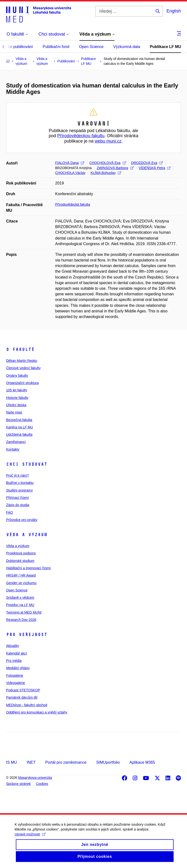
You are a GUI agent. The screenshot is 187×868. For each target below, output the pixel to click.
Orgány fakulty (17, 376)
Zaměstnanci (16, 442)
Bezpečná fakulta (19, 420)
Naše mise (14, 412)
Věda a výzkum (27, 535)
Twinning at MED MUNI (24, 612)
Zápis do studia (18, 505)
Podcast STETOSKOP (23, 690)
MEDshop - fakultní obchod (27, 705)
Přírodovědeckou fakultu (81, 136)
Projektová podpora (21, 553)
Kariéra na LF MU (19, 427)
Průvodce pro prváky (22, 520)
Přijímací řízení (17, 498)
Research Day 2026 (21, 620)
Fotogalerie (15, 675)
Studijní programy (19, 490)
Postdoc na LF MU (20, 605)
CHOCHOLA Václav (70, 173)
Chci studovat (27, 464)
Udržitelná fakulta (19, 434)
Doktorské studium (20, 561)
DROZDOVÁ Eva (147, 163)
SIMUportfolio (108, 762)
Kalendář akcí (17, 653)
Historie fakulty (17, 398)
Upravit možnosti (30, 840)
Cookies (42, 784)
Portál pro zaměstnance (66, 762)
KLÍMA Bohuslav (106, 173)
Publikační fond (56, 47)
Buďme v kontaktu (20, 483)
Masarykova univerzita (35, 778)
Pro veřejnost (27, 635)
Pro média (14, 661)
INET (31, 762)
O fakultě (20, 349)
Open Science (91, 47)
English (174, 11)
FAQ (9, 512)
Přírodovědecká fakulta (73, 204)
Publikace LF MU (165, 47)
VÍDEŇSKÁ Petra (155, 168)
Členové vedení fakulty (23, 368)
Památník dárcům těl (22, 697)
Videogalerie (16, 683)
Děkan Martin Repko (22, 361)
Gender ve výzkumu (21, 583)
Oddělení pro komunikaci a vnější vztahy (37, 712)
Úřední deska (16, 405)
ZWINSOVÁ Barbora (115, 168)
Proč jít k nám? (17, 475)
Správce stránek (18, 784)
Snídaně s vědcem (20, 598)
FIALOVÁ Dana (70, 163)
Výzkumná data (127, 47)
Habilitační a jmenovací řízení (28, 568)
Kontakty (13, 449)
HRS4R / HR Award (21, 575)
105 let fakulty (17, 390)
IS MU (11, 762)
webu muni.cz (108, 141)
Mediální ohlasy (18, 668)
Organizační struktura (22, 383)
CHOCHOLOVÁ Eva (108, 163)
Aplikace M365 (142, 762)
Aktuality (13, 646)
